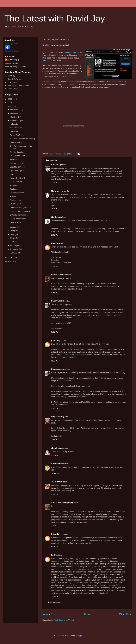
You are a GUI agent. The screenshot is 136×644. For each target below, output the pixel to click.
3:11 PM (55, 266)
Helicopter (14, 124)
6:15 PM (55, 361)
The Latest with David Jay (55, 18)
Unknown (55, 243)
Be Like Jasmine (17, 152)
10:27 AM (55, 473)
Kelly (53, 555)
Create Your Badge (12, 51)
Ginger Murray (58, 417)
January (14, 253)
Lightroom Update (17, 171)
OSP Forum (12, 82)
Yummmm (14, 185)
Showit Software (14, 79)
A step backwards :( (18, 219)
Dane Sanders (58, 301)
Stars (12, 174)
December (15, 110)
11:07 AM (55, 526)
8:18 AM (55, 547)
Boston (13, 196)
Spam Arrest (13, 89)
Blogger (79, 636)
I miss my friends (17, 193)
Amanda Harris (58, 464)
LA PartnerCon (16, 182)
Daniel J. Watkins (59, 275)
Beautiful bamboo (17, 167)
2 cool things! (15, 200)
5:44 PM (55, 293)
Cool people (15, 189)
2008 (10, 103)
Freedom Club (73, 52)
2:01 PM (55, 494)
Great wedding (16, 142)
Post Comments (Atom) (64, 620)
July (12, 231)
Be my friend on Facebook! (19, 85)
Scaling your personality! (20, 211)
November (15, 113)
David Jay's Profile (12, 44)
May (12, 238)
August (14, 227)
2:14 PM (55, 209)
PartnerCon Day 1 (17, 178)
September (15, 121)
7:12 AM (55, 455)
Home (88, 614)
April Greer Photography (62, 503)
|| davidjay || (57, 340)
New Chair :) (15, 131)
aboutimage (57, 448)
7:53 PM (55, 440)
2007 (10, 106)
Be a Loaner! (15, 204)
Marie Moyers (57, 191)
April (13, 242)
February (14, 249)
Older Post (125, 614)
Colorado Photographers (20, 208)
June (13, 234)
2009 (10, 99)
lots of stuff (14, 159)
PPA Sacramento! (17, 156)
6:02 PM (55, 332)
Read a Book (15, 222)
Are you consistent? (18, 163)
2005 (10, 261)
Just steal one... (16, 128)
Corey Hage (56, 165)
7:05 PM (55, 408)
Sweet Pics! (15, 135)
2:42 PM (55, 235)
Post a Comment (55, 602)
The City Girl (57, 482)
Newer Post (49, 614)
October (14, 117)
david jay (11, 76)
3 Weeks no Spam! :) (19, 215)
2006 (10, 257)
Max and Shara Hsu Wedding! (22, 139)
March (13, 246)
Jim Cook (55, 217)
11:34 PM (55, 597)
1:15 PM (55, 182)
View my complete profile (16, 67)
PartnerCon (47, 60)
